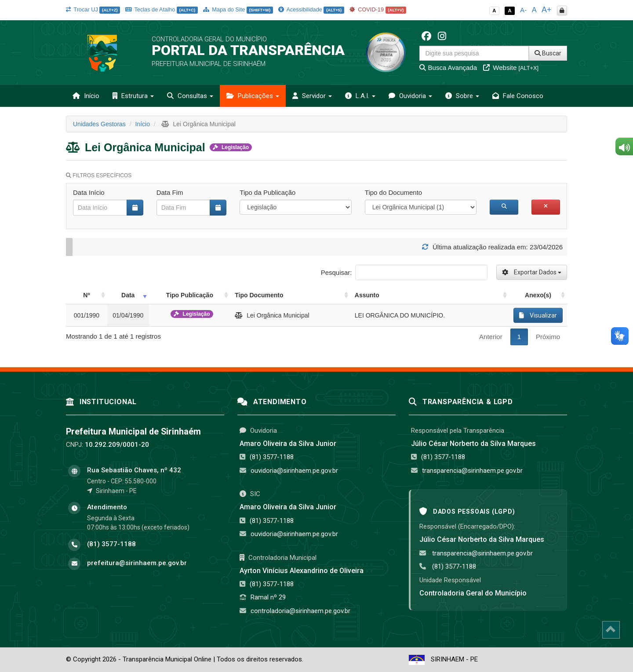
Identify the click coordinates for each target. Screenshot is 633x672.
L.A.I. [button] (360, 96)
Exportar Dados (532, 272)
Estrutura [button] (133, 96)
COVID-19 (378, 9)
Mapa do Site (238, 9)
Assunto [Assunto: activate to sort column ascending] (367, 295)
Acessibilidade (311, 9)
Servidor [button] (312, 96)
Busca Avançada (448, 68)
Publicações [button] (253, 96)
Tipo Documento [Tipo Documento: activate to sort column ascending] (259, 295)
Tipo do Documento (393, 192)
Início (86, 96)
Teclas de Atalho (162, 9)
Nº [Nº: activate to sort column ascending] (86, 295)
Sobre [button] (462, 96)
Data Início (89, 192)
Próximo (548, 337)
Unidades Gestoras (99, 124)
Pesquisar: (404, 272)
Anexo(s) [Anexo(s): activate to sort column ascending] (538, 295)
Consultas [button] (190, 96)
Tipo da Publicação (267, 192)
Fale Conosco (518, 96)
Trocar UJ (93, 9)
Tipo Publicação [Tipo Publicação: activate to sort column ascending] (190, 295)
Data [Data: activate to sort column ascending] (128, 295)
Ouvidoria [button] (410, 96)
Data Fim (170, 192)
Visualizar (538, 315)
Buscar (548, 53)
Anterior (491, 337)
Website (511, 68)
